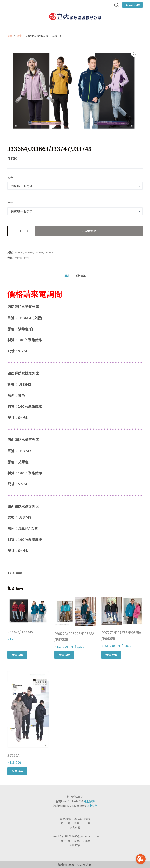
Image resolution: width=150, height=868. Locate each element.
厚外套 (18, 258)
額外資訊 (81, 276)
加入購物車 (89, 231)
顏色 (10, 178)
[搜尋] (116, 5)
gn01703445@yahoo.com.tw (80, 836)
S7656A (13, 755)
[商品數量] (20, 231)
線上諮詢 (89, 801)
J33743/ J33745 (20, 632)
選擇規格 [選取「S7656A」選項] (17, 771)
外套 (27, 258)
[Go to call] (141, 859)
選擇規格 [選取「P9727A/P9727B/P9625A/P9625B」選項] (111, 655)
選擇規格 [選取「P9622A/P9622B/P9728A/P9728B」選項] (64, 655)
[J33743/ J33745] (28, 611)
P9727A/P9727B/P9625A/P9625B (121, 635)
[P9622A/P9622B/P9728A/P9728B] (75, 611)
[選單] (9, 5)
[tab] (67, 276)
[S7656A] (28, 709)
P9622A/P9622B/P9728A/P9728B (74, 636)
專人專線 (75, 828)
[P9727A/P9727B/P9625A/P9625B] (122, 611)
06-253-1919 (133, 5)
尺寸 (10, 203)
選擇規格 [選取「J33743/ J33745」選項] (17, 655)
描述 (67, 276)
